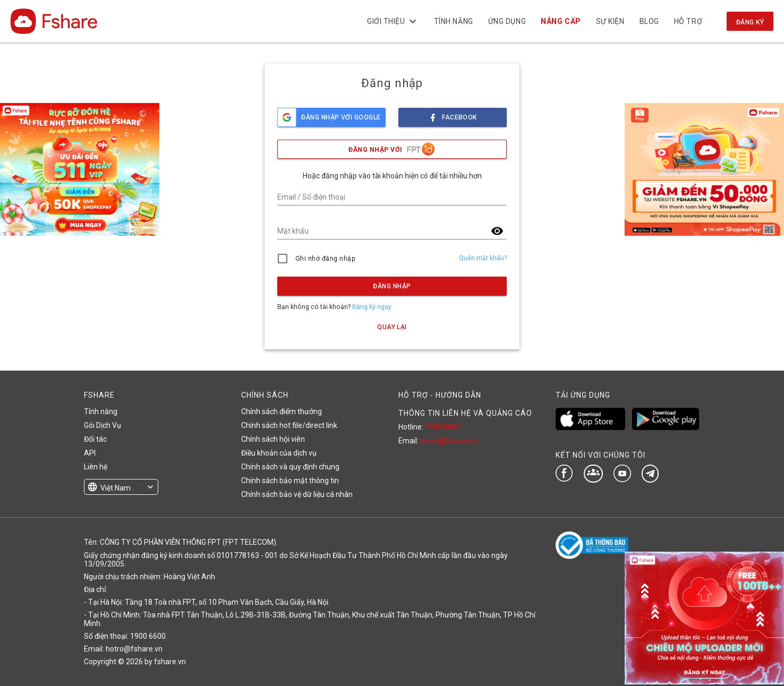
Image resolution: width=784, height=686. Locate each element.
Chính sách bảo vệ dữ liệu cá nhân (297, 494)
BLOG (649, 21)
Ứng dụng (507, 21)
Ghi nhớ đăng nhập (325, 259)
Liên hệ (96, 467)
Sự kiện (610, 21)
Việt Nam (116, 488)
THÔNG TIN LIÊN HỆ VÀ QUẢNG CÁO (465, 413)
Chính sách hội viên (273, 439)
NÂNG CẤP (561, 21)
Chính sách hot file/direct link (289, 425)
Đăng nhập (392, 286)
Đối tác (95, 439)
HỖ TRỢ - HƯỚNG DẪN (440, 395)
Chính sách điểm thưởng (282, 411)
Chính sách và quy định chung (290, 467)
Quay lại (392, 327)
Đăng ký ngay (372, 307)
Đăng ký (750, 22)
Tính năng (453, 21)
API (90, 453)
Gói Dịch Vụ (103, 425)
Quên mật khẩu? (483, 258)
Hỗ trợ (688, 21)
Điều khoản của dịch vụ (279, 453)
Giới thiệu (393, 21)
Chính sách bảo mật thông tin (290, 481)
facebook (453, 114)
